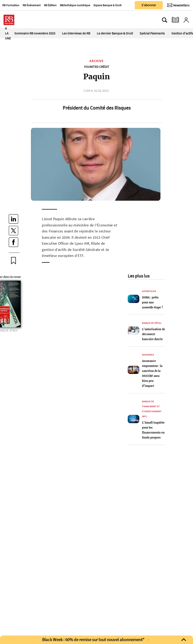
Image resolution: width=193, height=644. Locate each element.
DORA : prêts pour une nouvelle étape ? (152, 302)
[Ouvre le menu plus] (28, 20)
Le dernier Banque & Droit (115, 33)
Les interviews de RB (76, 33)
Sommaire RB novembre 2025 (35, 33)
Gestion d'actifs (182, 33)
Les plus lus (139, 276)
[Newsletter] (178, 5)
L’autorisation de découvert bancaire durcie (154, 334)
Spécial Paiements (152, 33)
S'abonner (149, 5)
